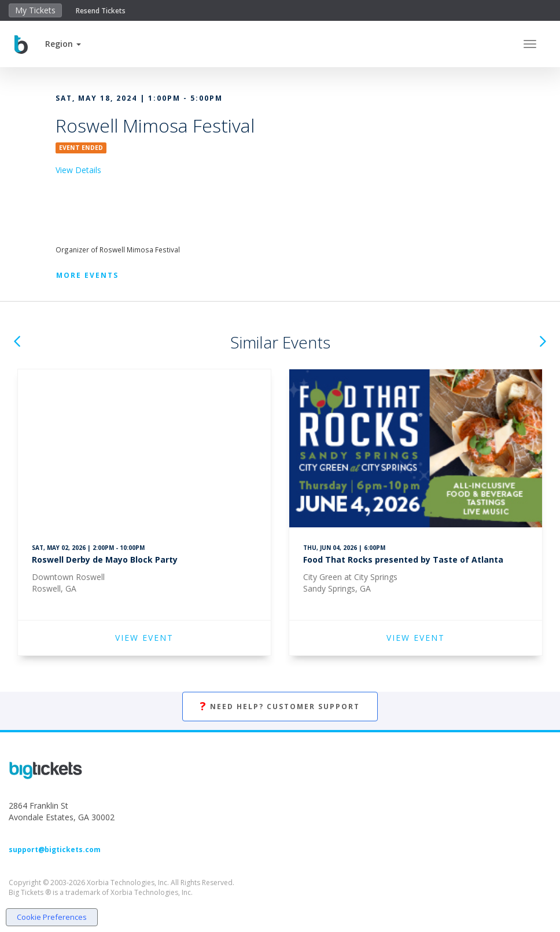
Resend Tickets (101, 11)
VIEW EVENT (144, 638)
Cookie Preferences (52, 917)
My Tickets (35, 10)
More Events (87, 275)
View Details (78, 170)
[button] (63, 44)
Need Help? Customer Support (280, 707)
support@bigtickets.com (55, 850)
